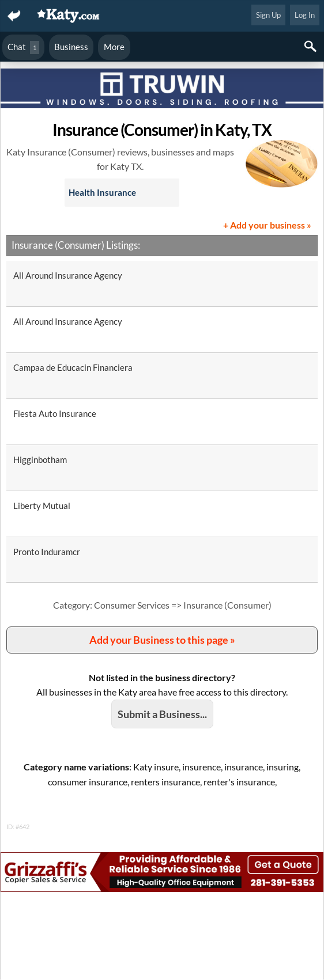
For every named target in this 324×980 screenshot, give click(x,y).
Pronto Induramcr (47, 552)
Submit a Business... (162, 714)
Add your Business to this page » (162, 640)
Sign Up (268, 15)
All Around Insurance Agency (68, 275)
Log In (305, 15)
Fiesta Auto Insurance (55, 413)
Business (71, 47)
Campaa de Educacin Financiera (73, 367)
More (114, 47)
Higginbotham (40, 459)
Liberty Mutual (42, 506)
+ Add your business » (267, 225)
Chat (23, 48)
